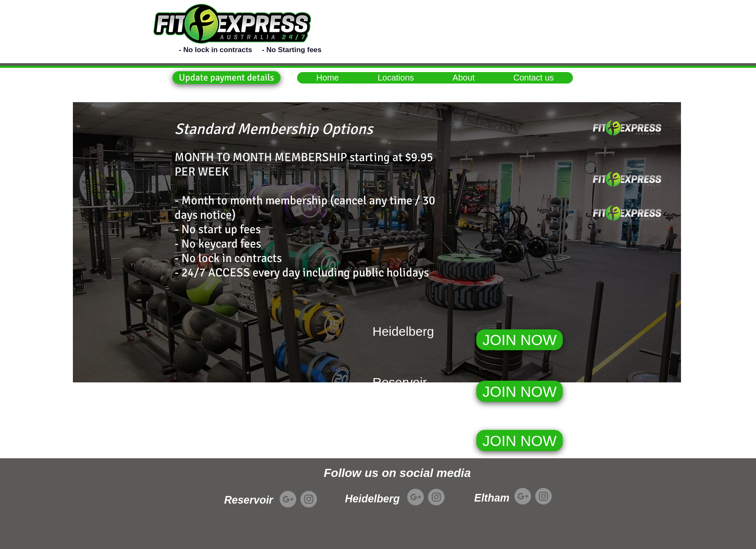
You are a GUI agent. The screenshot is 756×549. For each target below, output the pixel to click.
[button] (227, 78)
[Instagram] (309, 499)
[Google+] (288, 499)
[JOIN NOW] (520, 340)
